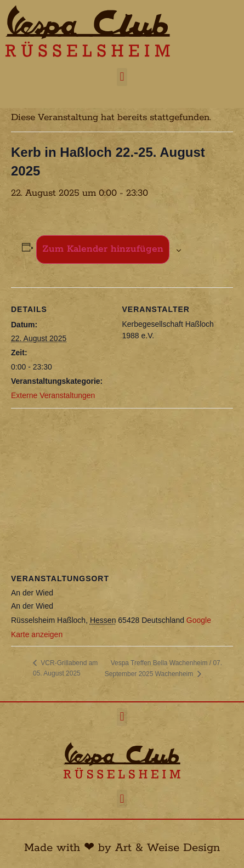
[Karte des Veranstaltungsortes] (122, 487)
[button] (122, 77)
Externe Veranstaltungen (53, 395)
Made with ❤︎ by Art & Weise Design (122, 848)
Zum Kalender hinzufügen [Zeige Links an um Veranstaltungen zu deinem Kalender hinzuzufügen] (103, 249)
